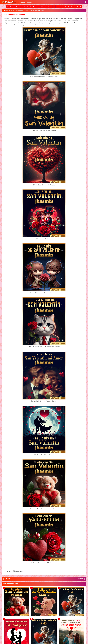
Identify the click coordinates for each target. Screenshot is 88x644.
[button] (8, 7)
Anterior (7, 579)
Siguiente (80, 579)
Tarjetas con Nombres (26, 2)
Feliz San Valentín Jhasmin (14, 15)
